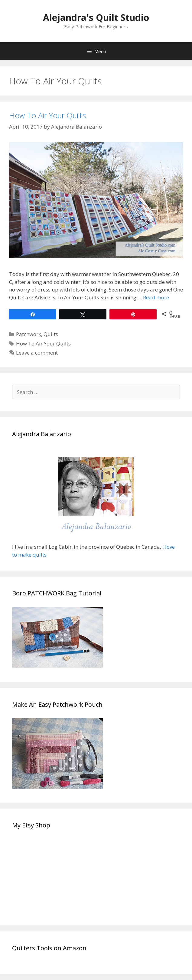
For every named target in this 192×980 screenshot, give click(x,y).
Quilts (51, 334)
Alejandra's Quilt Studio (96, 17)
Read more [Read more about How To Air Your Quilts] (156, 297)
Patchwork (29, 334)
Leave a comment (37, 353)
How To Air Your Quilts (47, 115)
